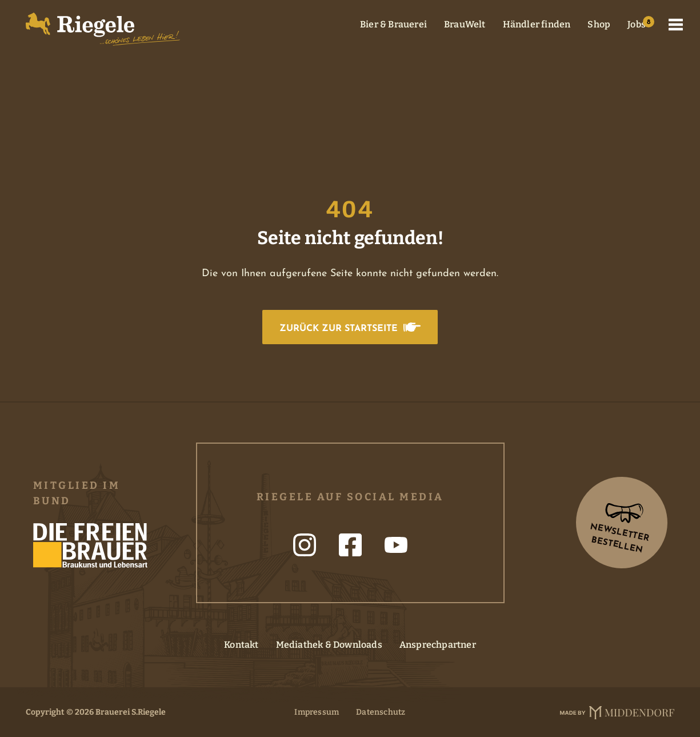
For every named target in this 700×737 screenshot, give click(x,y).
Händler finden (537, 24)
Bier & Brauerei (393, 24)
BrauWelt (465, 24)
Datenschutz (381, 712)
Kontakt (241, 645)
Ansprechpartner (438, 645)
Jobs (637, 24)
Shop (599, 24)
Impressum (317, 712)
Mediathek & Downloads (329, 645)
